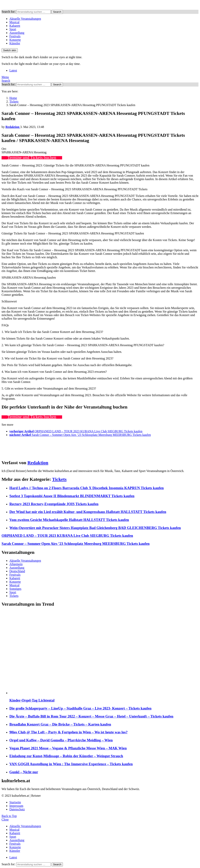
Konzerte (15, 40)
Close (5, 819)
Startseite (15, 802)
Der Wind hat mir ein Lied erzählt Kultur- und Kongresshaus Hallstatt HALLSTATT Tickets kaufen (88, 512)
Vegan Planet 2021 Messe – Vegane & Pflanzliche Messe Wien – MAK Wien (68, 748)
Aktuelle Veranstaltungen (25, 19)
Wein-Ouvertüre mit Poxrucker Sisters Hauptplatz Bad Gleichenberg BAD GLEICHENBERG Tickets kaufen (95, 528)
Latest (13, 70)
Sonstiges (15, 589)
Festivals (15, 36)
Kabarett (15, 26)
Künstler (15, 43)
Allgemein (16, 564)
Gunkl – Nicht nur (24, 772)
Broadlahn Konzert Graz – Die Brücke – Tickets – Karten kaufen (60, 724)
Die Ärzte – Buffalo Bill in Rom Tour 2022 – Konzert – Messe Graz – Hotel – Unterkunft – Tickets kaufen (91, 716)
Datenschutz (17, 809)
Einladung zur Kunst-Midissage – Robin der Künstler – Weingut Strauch (66, 756)
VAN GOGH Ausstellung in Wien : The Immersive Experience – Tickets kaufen (71, 764)
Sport (13, 29)
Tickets (59, 479)
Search (57, 12)
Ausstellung (17, 33)
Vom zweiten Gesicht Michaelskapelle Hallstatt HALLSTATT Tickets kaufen (69, 520)
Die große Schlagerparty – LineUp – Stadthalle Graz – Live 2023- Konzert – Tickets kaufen (80, 708)
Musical (14, 22)
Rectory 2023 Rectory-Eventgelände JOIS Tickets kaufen (54, 504)
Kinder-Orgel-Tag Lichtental (32, 700)
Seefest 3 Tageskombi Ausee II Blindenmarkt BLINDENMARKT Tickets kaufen (72, 496)
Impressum (16, 806)
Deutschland (17, 571)
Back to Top (9, 816)
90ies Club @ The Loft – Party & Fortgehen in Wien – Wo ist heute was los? (68, 732)
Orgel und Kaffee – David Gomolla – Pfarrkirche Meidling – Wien (61, 740)
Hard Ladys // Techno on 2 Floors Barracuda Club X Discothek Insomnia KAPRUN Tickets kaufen (87, 488)
